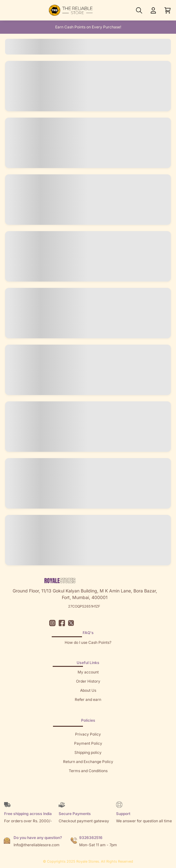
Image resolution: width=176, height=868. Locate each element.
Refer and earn (88, 699)
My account (88, 672)
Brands (88, 789)
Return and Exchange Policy (88, 762)
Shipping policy (88, 752)
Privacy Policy (88, 734)
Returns (88, 709)
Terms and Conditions (88, 771)
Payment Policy (88, 743)
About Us (88, 690)
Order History (88, 681)
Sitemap (88, 780)
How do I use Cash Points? (88, 642)
